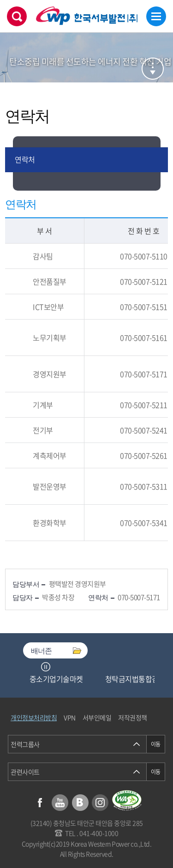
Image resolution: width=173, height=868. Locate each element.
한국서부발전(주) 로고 (87, 16)
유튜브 (60, 803)
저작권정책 (133, 717)
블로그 (80, 803)
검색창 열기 (17, 16)
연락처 (25, 159)
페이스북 (40, 803)
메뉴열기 (156, 16)
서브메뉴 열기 (153, 69)
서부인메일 (97, 717)
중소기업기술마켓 (56, 679)
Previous (34, 667)
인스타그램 (100, 803)
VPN (70, 717)
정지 (46, 667)
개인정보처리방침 (34, 717)
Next (57, 667)
